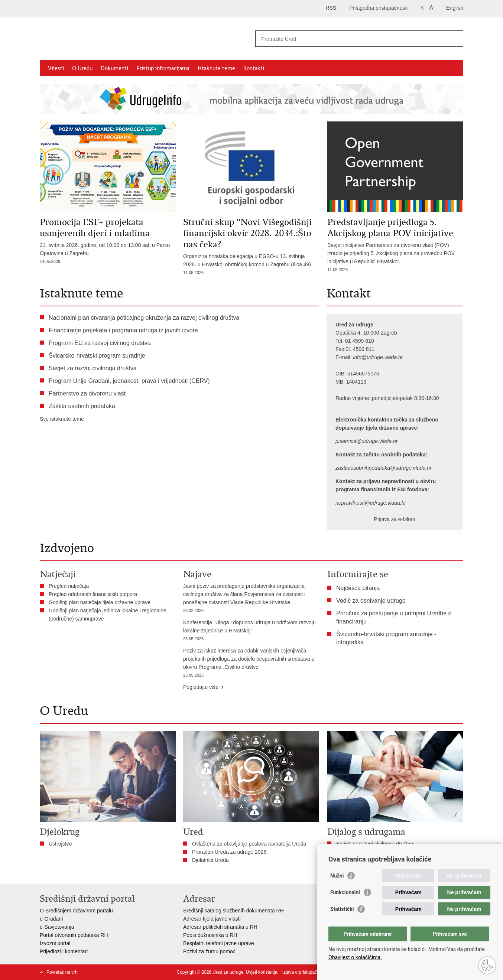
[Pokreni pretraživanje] (455, 39)
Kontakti (254, 68)
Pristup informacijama (163, 68)
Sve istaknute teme (62, 419)
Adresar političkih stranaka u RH (220, 927)
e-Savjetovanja (57, 927)
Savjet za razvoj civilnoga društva (93, 368)
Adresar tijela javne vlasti (212, 919)
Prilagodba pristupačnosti (378, 8)
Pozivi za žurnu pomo (208, 951)
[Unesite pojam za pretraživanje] (351, 39)
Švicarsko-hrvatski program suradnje (97, 356)
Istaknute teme (216, 68)
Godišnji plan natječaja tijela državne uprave (100, 602)
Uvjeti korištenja (262, 972)
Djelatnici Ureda (210, 860)
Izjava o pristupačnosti (304, 972)
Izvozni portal (55, 943)
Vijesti (56, 68)
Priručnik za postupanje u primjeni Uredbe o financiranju (394, 617)
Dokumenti (114, 68)
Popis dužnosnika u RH (210, 935)
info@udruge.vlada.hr (378, 357)
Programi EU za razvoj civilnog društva (100, 343)
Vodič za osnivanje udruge (371, 601)
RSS (331, 8)
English (455, 8)
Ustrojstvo (60, 844)
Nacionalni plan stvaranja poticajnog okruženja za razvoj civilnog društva (144, 318)
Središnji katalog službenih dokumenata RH (233, 911)
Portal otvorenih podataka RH (74, 935)
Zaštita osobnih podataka (82, 406)
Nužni (337, 876)
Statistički (342, 909)
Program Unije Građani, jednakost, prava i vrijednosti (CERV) (129, 381)
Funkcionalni (345, 892)
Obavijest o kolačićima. (355, 957)
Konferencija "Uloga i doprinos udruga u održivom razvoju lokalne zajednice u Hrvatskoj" (251, 631)
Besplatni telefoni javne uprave (219, 943)
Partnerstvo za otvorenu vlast (87, 393)
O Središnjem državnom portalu (76, 911)
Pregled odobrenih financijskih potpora (93, 594)
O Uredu (82, 68)
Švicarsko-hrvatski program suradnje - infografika (386, 638)
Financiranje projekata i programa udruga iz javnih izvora (123, 330)
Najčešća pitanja (358, 588)
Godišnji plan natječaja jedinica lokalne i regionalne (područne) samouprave (108, 615)
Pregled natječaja (69, 586)
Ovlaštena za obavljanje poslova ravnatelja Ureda (249, 844)
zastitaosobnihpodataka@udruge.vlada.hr (384, 468)
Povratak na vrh (62, 972)
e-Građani (51, 919)
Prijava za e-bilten (394, 519)
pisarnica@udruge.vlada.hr (367, 441)
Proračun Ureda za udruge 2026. (230, 852)
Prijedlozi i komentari (64, 951)
